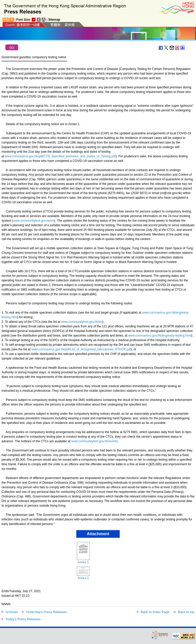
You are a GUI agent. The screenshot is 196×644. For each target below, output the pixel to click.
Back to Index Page (155, 612)
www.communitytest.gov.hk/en (34, 221)
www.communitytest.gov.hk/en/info (95, 441)
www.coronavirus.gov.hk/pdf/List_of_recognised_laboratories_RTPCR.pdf (81, 349)
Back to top (186, 612)
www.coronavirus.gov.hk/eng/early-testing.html (160, 336)
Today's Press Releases (23, 619)
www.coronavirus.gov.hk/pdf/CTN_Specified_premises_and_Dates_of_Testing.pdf (60, 156)
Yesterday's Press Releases (46, 612)
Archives (12, 612)
